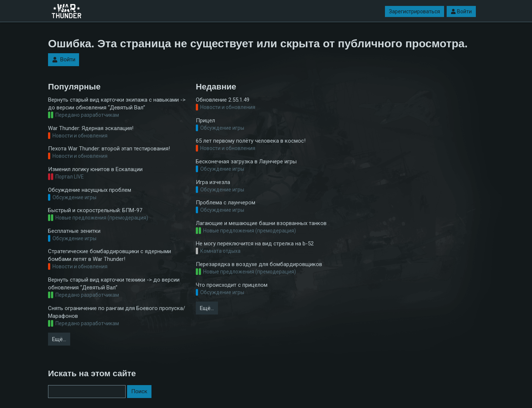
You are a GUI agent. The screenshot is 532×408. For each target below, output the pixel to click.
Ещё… (59, 339)
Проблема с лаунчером (226, 203)
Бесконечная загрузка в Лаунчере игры (246, 161)
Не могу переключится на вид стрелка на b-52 (255, 244)
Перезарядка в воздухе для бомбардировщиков (259, 264)
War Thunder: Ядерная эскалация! (91, 128)
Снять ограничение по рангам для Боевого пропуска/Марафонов (117, 312)
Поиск (139, 391)
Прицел (205, 120)
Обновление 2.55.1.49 (223, 100)
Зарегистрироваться (415, 11)
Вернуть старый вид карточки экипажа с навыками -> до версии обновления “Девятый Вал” (117, 104)
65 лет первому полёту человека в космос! (251, 141)
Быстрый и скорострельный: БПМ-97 (95, 210)
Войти (461, 11)
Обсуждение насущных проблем (90, 190)
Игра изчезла (213, 182)
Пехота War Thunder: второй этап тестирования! (109, 149)
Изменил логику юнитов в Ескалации (95, 169)
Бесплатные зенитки (74, 231)
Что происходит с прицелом (232, 285)
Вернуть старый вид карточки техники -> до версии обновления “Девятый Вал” (114, 284)
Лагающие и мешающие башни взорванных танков (261, 223)
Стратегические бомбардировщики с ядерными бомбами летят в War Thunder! (110, 255)
